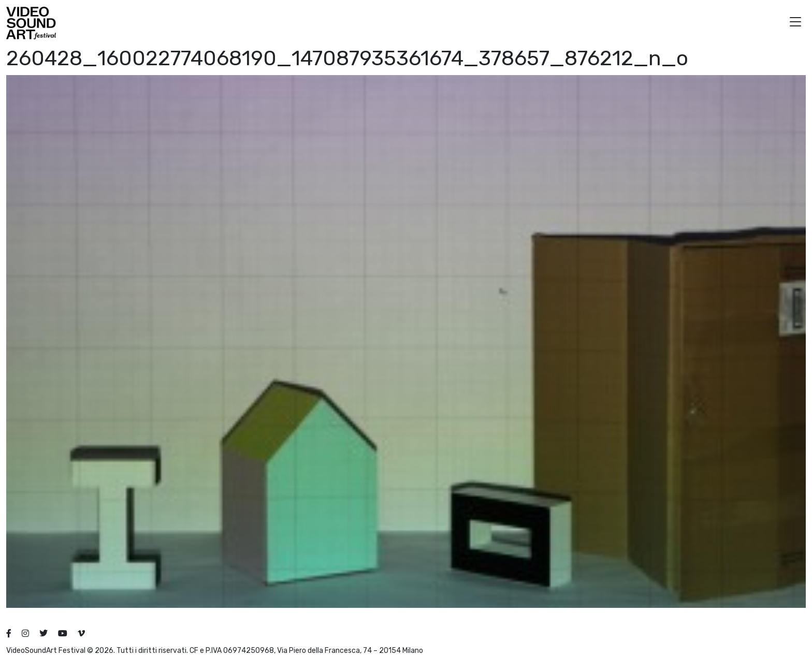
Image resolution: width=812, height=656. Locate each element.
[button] (795, 23)
